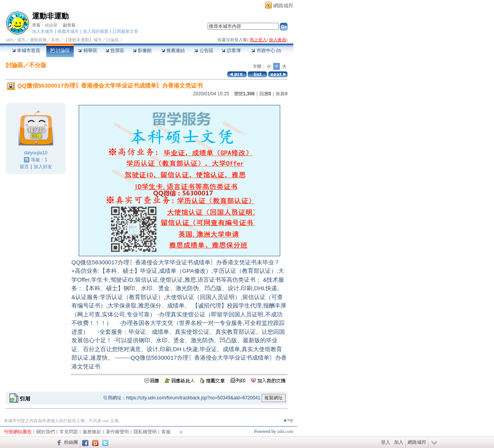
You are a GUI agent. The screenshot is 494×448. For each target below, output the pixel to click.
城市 (21, 40)
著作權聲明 (117, 432)
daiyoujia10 (36, 153)
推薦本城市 (68, 31)
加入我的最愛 (96, 31)
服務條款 (92, 432)
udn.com (285, 431)
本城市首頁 (26, 51)
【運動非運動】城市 (83, 40)
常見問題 (69, 432)
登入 (386, 442)
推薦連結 (173, 51)
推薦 (282, 94)
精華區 (87, 51)
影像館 (142, 51)
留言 (24, 167)
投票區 (115, 51)
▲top (288, 420)
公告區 (204, 51)
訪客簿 (231, 51)
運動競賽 (38, 40)
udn (9, 40)
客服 (166, 432)
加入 (399, 442)
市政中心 (266, 51)
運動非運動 (50, 16)
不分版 (38, 65)
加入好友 (43, 167)
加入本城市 (43, 31)
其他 (55, 40)
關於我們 (46, 432)
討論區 (60, 51)
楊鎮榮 (51, 25)
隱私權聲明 (145, 432)
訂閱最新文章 (125, 31)
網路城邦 (283, 6)
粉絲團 (71, 442)
